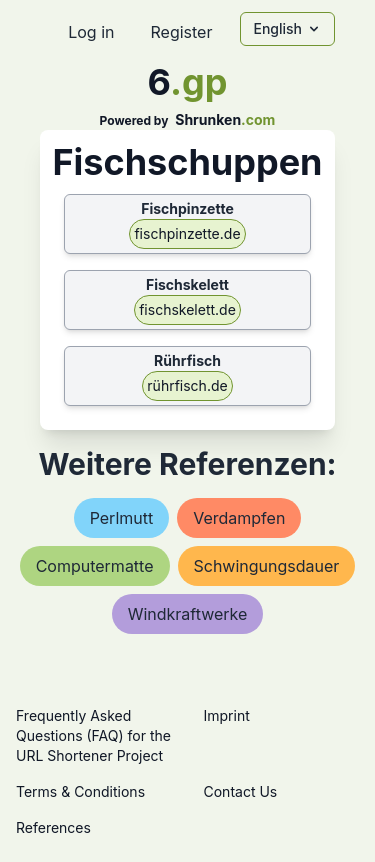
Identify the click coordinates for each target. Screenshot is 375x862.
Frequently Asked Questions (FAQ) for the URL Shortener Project (93, 735)
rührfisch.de (187, 385)
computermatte (95, 566)
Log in (91, 32)
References (53, 827)
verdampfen (239, 518)
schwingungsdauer (267, 566)
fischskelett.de (187, 309)
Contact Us (241, 791)
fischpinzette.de (187, 233)
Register (181, 32)
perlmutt (122, 518)
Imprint (227, 715)
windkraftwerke (188, 614)
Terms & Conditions (80, 791)
